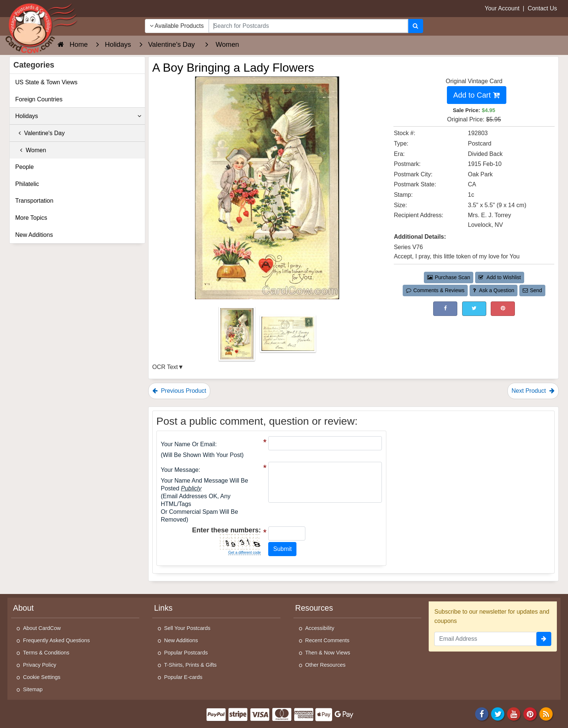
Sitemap (33, 689)
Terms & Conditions (46, 653)
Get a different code (244, 553)
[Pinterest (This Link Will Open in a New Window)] (503, 309)
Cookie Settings (42, 677)
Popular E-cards (183, 677)
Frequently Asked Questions (56, 640)
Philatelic (27, 184)
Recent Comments (327, 640)
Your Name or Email (188, 444)
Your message (180, 470)
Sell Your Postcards (187, 628)
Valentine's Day (40, 133)
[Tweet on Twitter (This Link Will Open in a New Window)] (474, 309)
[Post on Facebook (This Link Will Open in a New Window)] (445, 309)
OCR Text (165, 367)
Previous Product (179, 391)
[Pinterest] (530, 713)
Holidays (78, 116)
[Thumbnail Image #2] (288, 336)
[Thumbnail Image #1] (238, 336)
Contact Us (542, 8)
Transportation (34, 201)
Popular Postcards (186, 653)
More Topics (31, 218)
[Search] (416, 26)
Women (31, 150)
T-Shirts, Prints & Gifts (191, 665)
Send (532, 290)
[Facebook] (482, 713)
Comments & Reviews (435, 290)
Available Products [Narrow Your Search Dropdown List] (177, 26)
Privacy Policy (40, 665)
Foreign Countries (39, 99)
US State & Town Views (46, 82)
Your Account (502, 8)
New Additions (34, 235)
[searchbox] (309, 26)
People (25, 167)
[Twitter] (498, 713)
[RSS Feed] (546, 713)
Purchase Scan (449, 277)
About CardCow (42, 628)
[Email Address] (485, 639)
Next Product (533, 391)
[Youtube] (514, 713)
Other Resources (326, 665)
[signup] (544, 639)
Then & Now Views (328, 653)
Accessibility (320, 628)
